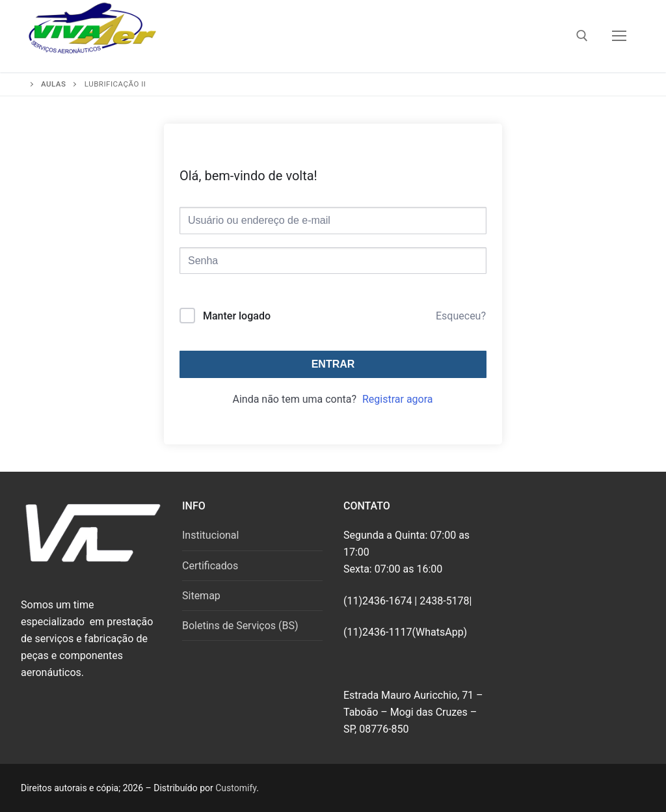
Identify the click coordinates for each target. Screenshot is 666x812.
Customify (236, 788)
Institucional (210, 535)
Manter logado (237, 316)
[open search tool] (582, 36)
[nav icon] (619, 36)
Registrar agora (398, 399)
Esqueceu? (461, 316)
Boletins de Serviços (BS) (240, 626)
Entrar (333, 364)
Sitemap (201, 596)
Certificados (210, 566)
